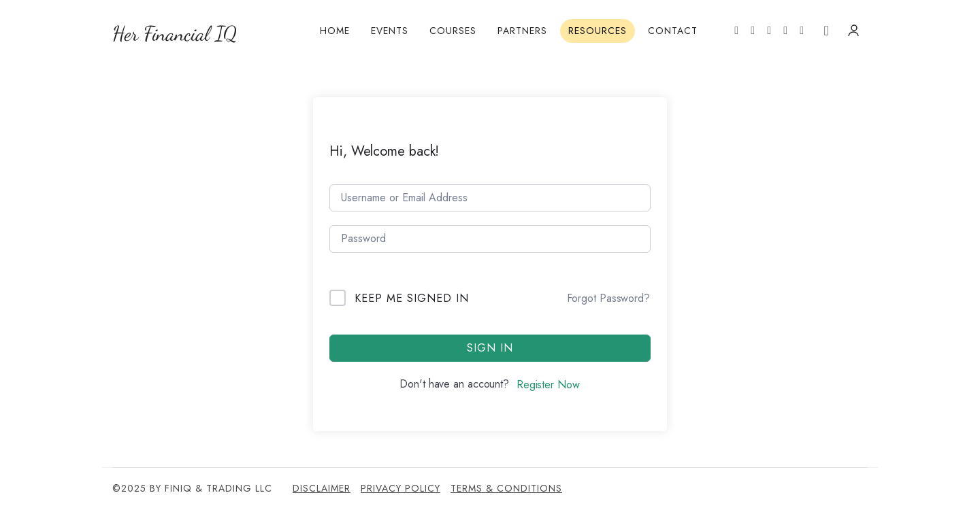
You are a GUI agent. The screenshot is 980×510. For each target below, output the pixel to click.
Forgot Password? (608, 298)
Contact (673, 31)
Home (335, 31)
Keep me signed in (412, 298)
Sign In (490, 348)
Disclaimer (322, 488)
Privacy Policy (401, 488)
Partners (522, 31)
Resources (598, 31)
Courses (453, 31)
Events (390, 31)
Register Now (548, 385)
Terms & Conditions (506, 488)
